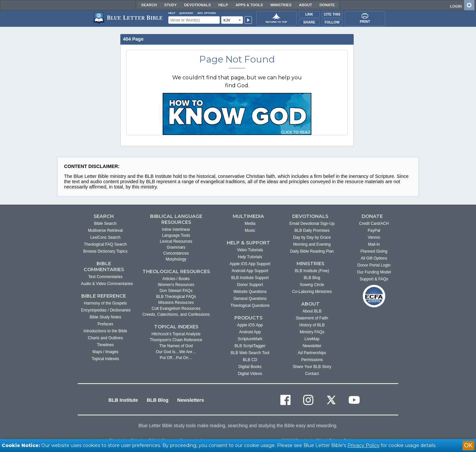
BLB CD (250, 360)
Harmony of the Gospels (105, 303)
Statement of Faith (312, 318)
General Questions (250, 299)
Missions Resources (176, 303)
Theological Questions (250, 306)
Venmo (374, 237)
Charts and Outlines (105, 338)
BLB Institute (312, 271)
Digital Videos (250, 374)
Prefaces (105, 324)
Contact (312, 374)
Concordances (176, 253)
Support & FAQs (374, 279)
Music (250, 230)
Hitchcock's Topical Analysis (176, 334)
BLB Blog (312, 278)
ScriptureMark (250, 339)
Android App (250, 332)
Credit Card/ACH (374, 224)
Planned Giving (374, 251)
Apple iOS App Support (250, 264)
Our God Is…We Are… (176, 352)
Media (250, 224)
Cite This (332, 14)
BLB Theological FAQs (176, 297)
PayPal (374, 230)
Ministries (281, 5)
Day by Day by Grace (312, 237)
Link (309, 14)
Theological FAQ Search (105, 244)
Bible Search (105, 224)
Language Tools (176, 235)
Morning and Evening (312, 244)
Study (171, 5)
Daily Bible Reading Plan (312, 251)
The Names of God (176, 346)
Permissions (312, 360)
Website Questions (250, 292)
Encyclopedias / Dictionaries (106, 310)
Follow (332, 22)
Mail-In (374, 244)
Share (309, 22)
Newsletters (191, 400)
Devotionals (198, 5)
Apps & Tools (249, 5)
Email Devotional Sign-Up (312, 224)
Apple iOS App (250, 325)
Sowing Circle (312, 285)
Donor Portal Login (374, 265)
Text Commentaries (105, 277)
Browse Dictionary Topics (105, 251)
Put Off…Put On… (176, 358)
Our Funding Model (374, 272)
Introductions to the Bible (105, 331)
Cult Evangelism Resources (176, 308)
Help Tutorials (250, 257)
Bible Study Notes (105, 317)
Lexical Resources (176, 241)
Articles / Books (176, 279)
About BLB (312, 311)
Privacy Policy (363, 445)
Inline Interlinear (176, 229)
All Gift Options (374, 258)
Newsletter (312, 346)
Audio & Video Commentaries (107, 284)
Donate (327, 5)
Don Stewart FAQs (176, 291)
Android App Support (250, 271)
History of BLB (312, 325)
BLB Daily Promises (312, 230)
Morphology (176, 259)
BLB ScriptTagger (250, 346)
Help (223, 5)
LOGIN (456, 6)
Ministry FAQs (312, 332)
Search (149, 5)
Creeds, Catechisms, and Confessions (176, 314)
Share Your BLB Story (312, 367)
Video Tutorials (250, 250)
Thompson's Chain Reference (176, 340)
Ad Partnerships (312, 353)
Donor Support (250, 285)
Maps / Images (105, 352)
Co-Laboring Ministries (312, 292)
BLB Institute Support (250, 278)
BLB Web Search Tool (250, 353)
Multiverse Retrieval (105, 230)
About (305, 5)
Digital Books (250, 367)
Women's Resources (176, 285)
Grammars (176, 247)
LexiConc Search (105, 237)
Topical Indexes (105, 359)
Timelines (105, 345)
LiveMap (312, 339)
